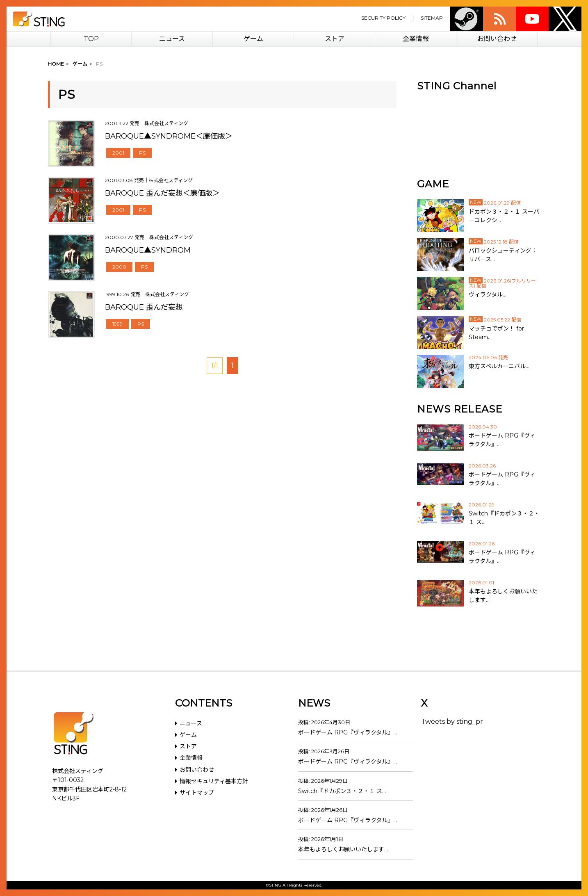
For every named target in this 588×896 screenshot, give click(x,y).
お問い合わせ (497, 39)
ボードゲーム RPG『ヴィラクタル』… (348, 732)
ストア (335, 39)
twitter (565, 19)
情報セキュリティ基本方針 (214, 781)
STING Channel (457, 86)
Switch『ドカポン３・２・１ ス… (342, 791)
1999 (117, 324)
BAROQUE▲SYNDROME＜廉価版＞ (169, 136)
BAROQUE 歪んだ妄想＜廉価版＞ (162, 193)
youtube (532, 19)
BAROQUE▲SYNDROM (148, 250)
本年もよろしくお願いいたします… (343, 849)
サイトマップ (197, 793)
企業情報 (416, 39)
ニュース (172, 39)
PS (142, 153)
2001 (118, 153)
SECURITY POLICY (383, 18)
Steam (467, 19)
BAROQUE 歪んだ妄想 (144, 307)
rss (499, 19)
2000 (119, 267)
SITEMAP (432, 18)
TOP (91, 39)
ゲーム (253, 39)
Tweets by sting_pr (452, 722)
